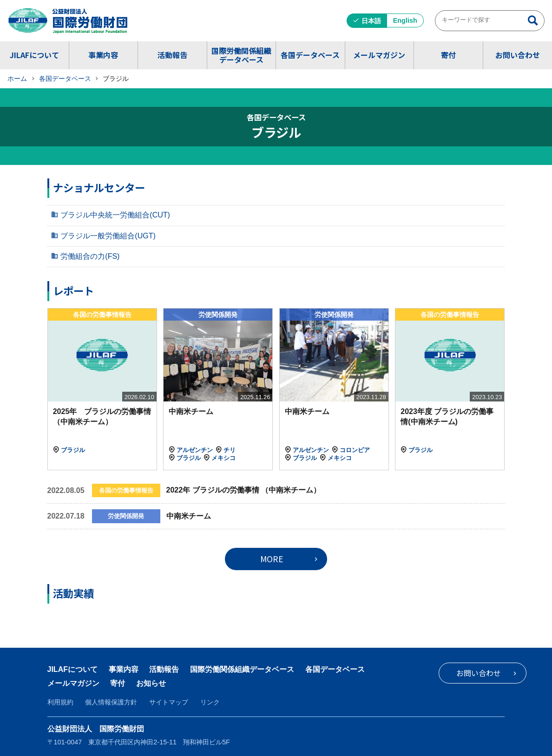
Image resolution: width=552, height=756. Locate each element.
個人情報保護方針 (111, 702)
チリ (230, 450)
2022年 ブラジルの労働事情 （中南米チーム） (243, 490)
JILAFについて (34, 55)
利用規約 (60, 702)
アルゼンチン (195, 450)
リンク (210, 702)
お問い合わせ (518, 55)
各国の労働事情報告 (102, 315)
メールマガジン (379, 55)
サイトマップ (169, 702)
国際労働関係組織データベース (241, 55)
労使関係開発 (218, 315)
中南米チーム (191, 411)
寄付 (448, 55)
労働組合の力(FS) (90, 256)
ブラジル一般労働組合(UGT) (108, 236)
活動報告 (172, 55)
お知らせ (151, 683)
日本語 (371, 21)
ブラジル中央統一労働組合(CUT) (115, 215)
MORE (272, 559)
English (405, 20)
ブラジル (73, 450)
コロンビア (355, 450)
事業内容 (103, 55)
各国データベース (310, 55)
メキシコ (223, 458)
